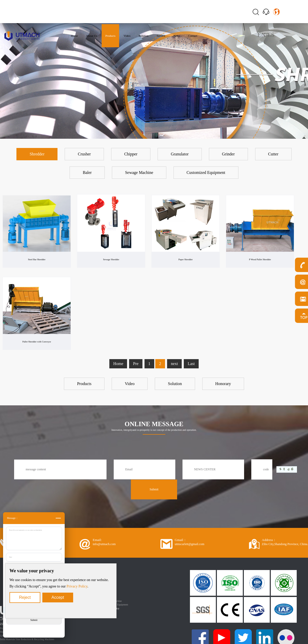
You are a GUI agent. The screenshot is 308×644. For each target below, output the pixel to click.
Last (191, 364)
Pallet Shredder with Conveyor (37, 342)
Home (118, 364)
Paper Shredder (186, 260)
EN (262, 35)
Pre (136, 364)
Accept (58, 597)
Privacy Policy (77, 586)
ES (271, 35)
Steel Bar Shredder (37, 260)
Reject (25, 597)
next (175, 364)
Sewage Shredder (111, 260)
